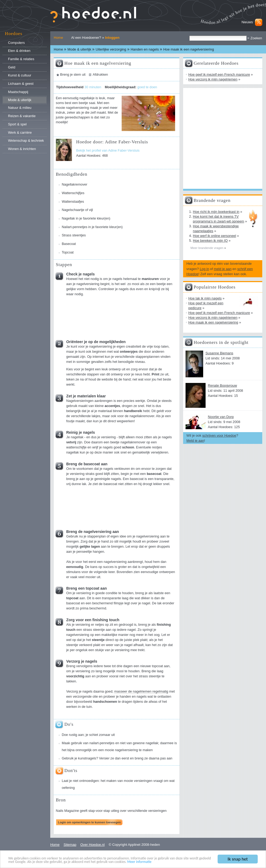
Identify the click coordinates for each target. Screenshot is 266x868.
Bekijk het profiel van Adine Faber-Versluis (108, 151)
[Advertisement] (81, 316)
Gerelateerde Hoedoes (216, 63)
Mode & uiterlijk (79, 49)
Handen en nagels (145, 49)
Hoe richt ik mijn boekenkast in (216, 212)
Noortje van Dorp (221, 417)
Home (58, 38)
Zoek (189, 35)
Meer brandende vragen (207, 248)
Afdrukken (100, 75)
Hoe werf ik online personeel (215, 236)
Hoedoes (14, 34)
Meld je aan (195, 441)
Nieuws (247, 22)
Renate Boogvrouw (223, 385)
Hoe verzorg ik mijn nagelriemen (213, 79)
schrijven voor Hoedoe (219, 435)
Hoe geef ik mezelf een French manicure (219, 74)
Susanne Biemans (219, 353)
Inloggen (112, 38)
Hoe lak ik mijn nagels (205, 298)
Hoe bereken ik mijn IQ (210, 241)
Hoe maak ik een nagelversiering (213, 322)
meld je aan (223, 269)
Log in (204, 269)
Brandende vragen (212, 200)
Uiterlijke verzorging (111, 49)
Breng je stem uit (73, 75)
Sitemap (70, 845)
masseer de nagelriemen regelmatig (141, 692)
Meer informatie (139, 862)
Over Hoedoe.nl (92, 845)
